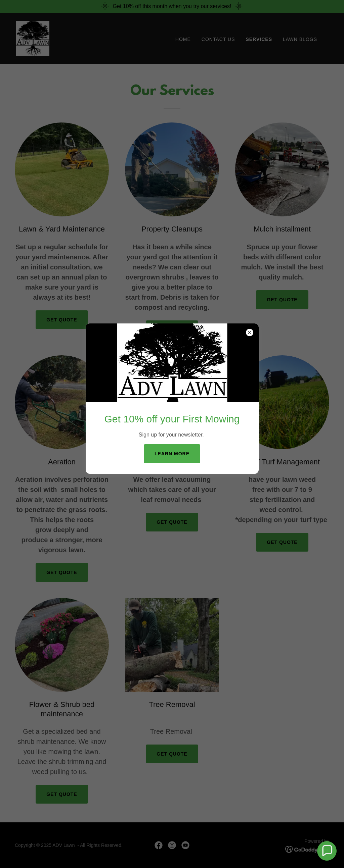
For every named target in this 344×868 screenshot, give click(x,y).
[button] (327, 851)
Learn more (172, 454)
